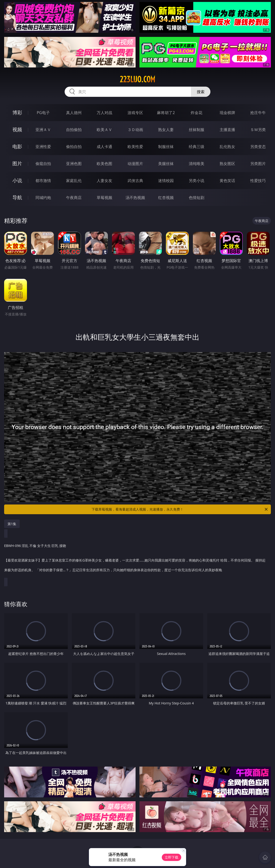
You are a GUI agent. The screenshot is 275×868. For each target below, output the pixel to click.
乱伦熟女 (227, 147)
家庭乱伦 (74, 181)
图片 (17, 163)
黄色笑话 (227, 181)
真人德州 (74, 113)
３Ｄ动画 (135, 130)
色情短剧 (197, 198)
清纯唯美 (197, 164)
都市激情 (43, 181)
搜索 (201, 92)
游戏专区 (135, 113)
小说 (17, 180)
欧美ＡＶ (104, 130)
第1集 (12, 524)
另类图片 (258, 164)
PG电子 (43, 113)
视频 (17, 129)
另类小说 (197, 181)
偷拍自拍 (74, 147)
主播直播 (227, 130)
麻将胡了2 (166, 113)
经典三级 (197, 147)
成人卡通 (104, 147)
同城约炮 (43, 198)
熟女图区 (227, 164)
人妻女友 (104, 181)
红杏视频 (166, 198)
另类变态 (258, 147)
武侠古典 (135, 181)
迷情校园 (166, 181)
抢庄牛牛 (258, 113)
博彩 (17, 112)
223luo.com (137, 79)
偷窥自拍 (43, 164)
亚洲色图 (74, 164)
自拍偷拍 (74, 130)
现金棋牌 (227, 113)
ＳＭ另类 (258, 130)
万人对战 (104, 113)
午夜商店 (74, 198)
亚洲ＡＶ (43, 130)
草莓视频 (104, 198)
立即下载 (172, 857)
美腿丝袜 (166, 164)
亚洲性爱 (43, 147)
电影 (17, 146)
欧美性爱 (135, 147)
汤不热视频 (135, 198)
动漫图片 (135, 164)
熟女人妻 (166, 130)
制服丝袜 (166, 147)
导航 (17, 197)
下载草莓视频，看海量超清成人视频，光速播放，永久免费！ (180, 509)
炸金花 (197, 113)
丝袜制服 (197, 130)
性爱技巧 (258, 181)
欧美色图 (104, 164)
